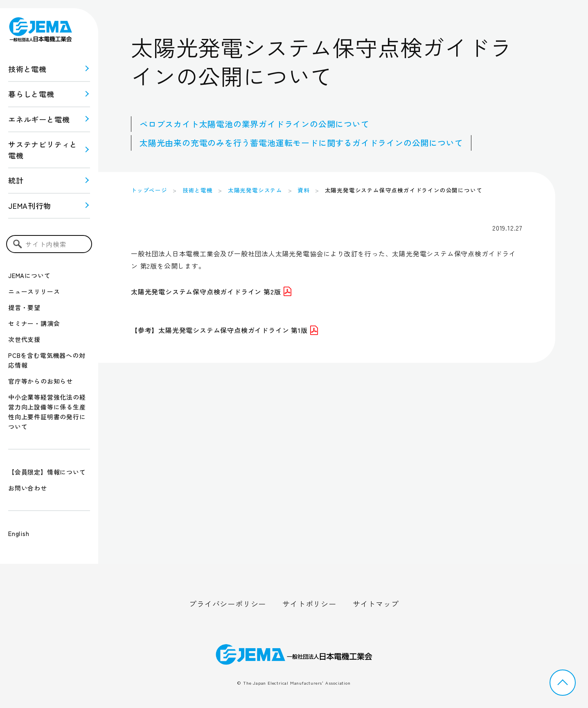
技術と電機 (27, 69)
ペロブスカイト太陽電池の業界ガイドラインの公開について (255, 124)
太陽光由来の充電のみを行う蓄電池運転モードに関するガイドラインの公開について (301, 143)
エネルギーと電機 (39, 119)
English (19, 533)
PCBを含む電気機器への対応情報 (47, 360)
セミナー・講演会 (34, 323)
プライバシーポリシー (228, 604)
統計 (16, 180)
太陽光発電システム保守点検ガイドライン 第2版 (211, 292)
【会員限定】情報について (47, 472)
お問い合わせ (28, 488)
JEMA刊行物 (30, 206)
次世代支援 (24, 339)
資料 (304, 190)
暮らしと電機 (31, 94)
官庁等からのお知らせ (41, 381)
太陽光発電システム (255, 190)
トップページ (149, 190)
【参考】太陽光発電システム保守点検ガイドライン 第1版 (224, 330)
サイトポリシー (309, 604)
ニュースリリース (34, 291)
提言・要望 (24, 307)
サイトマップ (376, 604)
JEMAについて (29, 275)
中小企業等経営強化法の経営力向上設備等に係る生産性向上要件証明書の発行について (47, 412)
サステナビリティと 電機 (43, 150)
